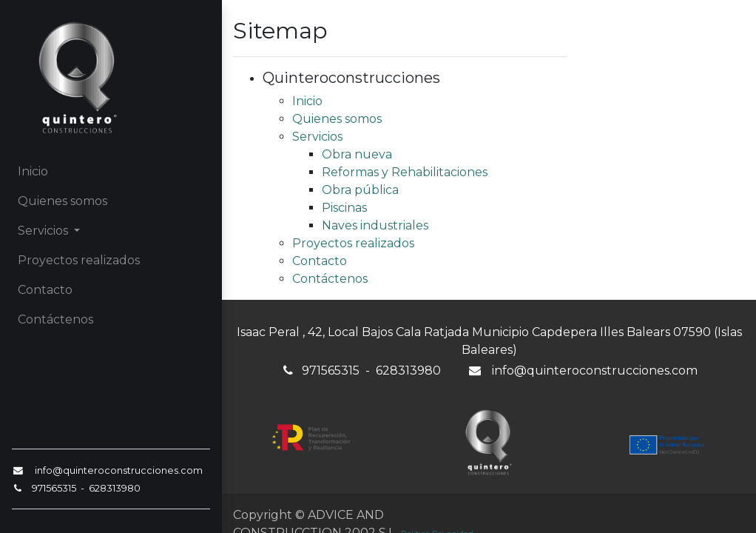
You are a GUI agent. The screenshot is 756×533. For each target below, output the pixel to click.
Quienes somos (337, 119)
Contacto (320, 261)
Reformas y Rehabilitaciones (405, 172)
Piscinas (344, 208)
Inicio (307, 101)
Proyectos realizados (353, 243)
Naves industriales (375, 225)
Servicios (317, 137)
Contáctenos (330, 279)
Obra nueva (357, 154)
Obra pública (360, 190)
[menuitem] (111, 172)
